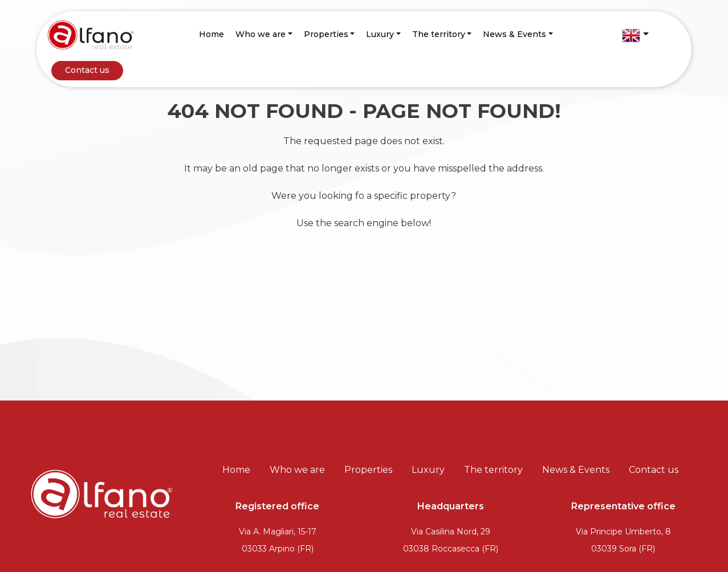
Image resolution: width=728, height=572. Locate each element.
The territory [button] (439, 34)
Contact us (87, 70)
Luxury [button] (380, 34)
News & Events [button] (515, 34)
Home (212, 34)
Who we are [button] (261, 34)
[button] (635, 35)
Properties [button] (326, 34)
